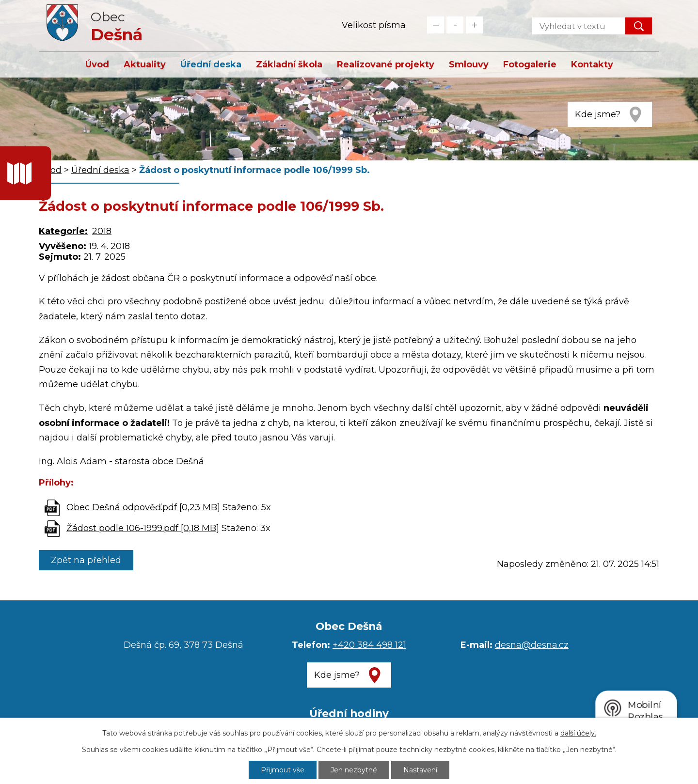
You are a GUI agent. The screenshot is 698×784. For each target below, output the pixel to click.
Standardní (455, 25)
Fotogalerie (530, 64)
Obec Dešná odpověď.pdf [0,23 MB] (143, 507)
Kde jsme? (598, 114)
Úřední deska (211, 64)
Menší (436, 25)
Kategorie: (63, 231)
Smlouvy (469, 64)
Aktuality (145, 64)
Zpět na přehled (86, 560)
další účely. (578, 733)
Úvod (97, 64)
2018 (102, 231)
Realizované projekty (386, 64)
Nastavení (420, 770)
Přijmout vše (283, 770)
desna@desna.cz (532, 645)
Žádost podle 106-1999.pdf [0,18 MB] (143, 528)
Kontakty (592, 64)
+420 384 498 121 (369, 645)
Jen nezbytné (354, 770)
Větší (474, 25)
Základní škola (289, 64)
